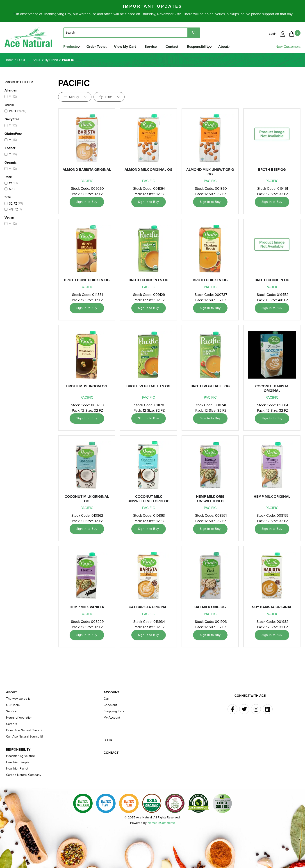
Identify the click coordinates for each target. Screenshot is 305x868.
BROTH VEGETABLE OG (210, 387)
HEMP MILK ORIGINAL (272, 498)
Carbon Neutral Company (24, 776)
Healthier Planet (17, 770)
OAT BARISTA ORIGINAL (148, 608)
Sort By (75, 98)
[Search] (132, 32)
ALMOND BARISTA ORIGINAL (87, 171)
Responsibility (204, 47)
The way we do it (18, 700)
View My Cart (127, 47)
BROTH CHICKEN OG (210, 281)
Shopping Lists (114, 713)
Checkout (110, 706)
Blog (108, 741)
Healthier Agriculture (20, 757)
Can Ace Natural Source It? (25, 738)
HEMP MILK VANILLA (87, 608)
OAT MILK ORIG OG (210, 608)
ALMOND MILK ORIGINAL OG (149, 171)
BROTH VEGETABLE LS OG (148, 387)
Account (111, 694)
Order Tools (97, 47)
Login (273, 33)
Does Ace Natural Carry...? (24, 731)
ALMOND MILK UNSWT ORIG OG (210, 173)
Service (154, 47)
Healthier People (18, 763)
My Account (112, 719)
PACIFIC (87, 182)
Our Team (13, 706)
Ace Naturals (29, 39)
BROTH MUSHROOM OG (87, 387)
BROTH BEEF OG (272, 171)
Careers (12, 725)
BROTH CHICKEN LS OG (149, 281)
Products (70, 47)
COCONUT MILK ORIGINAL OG (87, 500)
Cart (106, 700)
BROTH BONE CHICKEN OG (87, 281)
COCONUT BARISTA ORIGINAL (272, 390)
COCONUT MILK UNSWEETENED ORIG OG (149, 500)
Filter (109, 98)
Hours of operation (19, 719)
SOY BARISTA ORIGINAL (272, 608)
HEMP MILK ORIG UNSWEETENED (210, 500)
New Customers (288, 47)
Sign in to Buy (87, 203)
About (230, 47)
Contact (176, 47)
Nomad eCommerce (161, 824)
